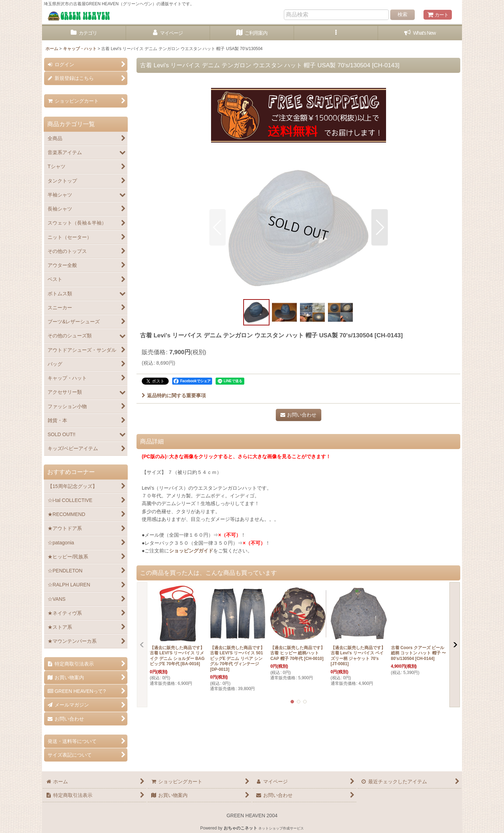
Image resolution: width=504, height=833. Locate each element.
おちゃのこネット (240, 828)
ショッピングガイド (191, 551)
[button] (336, 33)
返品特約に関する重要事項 (174, 395)
